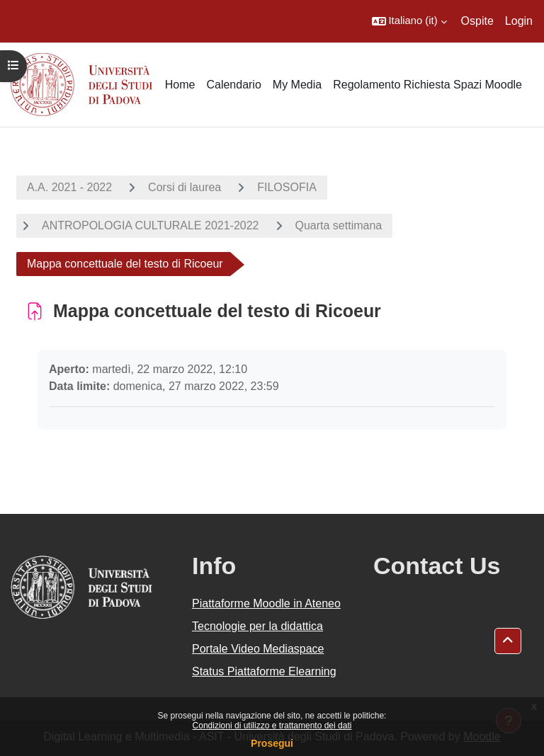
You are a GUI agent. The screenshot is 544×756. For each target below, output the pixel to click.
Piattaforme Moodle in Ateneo (266, 603)
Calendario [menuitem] (233, 85)
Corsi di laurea (185, 187)
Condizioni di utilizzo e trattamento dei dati (272, 726)
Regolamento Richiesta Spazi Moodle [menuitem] (427, 85)
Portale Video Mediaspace (258, 649)
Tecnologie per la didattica (257, 626)
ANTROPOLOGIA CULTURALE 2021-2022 (151, 225)
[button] (409, 21)
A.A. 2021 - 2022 (69, 187)
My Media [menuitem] (297, 85)
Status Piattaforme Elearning (264, 671)
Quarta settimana (339, 225)
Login (519, 21)
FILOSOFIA (287, 187)
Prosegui (272, 743)
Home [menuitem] (180, 85)
